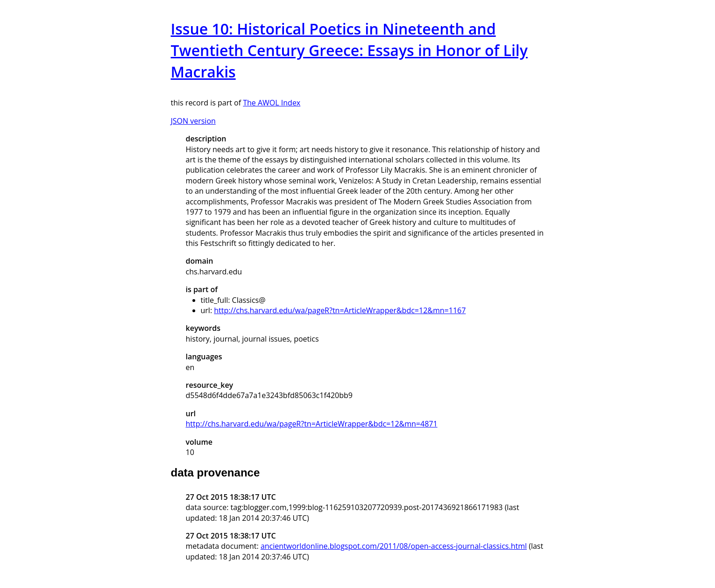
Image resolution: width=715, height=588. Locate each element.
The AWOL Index (272, 103)
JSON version (193, 121)
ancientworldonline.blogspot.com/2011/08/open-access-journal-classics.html (394, 546)
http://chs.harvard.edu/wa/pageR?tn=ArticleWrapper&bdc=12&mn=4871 (312, 424)
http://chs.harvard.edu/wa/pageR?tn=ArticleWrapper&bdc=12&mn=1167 (340, 310)
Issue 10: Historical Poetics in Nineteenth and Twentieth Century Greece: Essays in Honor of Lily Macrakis (349, 50)
